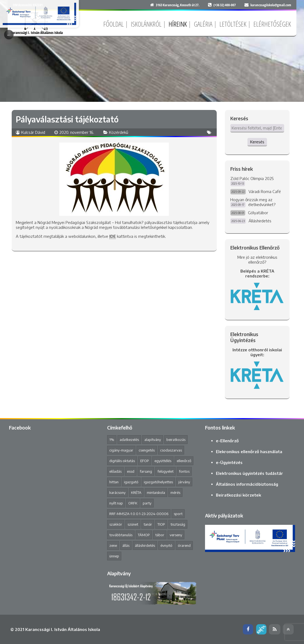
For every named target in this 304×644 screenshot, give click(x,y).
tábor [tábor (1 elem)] (160, 535)
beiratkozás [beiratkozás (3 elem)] (176, 440)
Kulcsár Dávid (33, 132)
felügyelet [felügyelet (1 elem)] (165, 471)
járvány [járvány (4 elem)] (184, 482)
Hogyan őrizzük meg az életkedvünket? (253, 202)
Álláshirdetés (260, 221)
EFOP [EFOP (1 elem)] (145, 461)
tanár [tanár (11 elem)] (148, 524)
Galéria (203, 24)
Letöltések (233, 24)
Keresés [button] (257, 142)
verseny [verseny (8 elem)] (176, 535)
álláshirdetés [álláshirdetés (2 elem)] (145, 545)
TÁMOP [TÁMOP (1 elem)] (144, 535)
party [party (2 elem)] (147, 503)
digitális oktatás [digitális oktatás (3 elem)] (122, 461)
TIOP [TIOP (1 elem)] (161, 524)
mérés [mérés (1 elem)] (175, 493)
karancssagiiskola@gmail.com (271, 5)
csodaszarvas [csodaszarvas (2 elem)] (171, 450)
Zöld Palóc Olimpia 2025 (252, 178)
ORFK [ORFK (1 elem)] (133, 503)
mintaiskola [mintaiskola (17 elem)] (156, 493)
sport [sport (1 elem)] (178, 514)
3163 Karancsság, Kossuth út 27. (178, 5)
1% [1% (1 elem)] (112, 440)
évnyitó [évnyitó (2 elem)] (166, 545)
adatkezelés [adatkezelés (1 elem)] (129, 440)
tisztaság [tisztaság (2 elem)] (178, 524)
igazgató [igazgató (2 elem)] (131, 482)
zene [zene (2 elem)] (113, 545)
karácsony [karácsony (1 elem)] (117, 493)
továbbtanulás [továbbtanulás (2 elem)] (121, 535)
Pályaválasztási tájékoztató (67, 119)
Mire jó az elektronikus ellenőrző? (257, 260)
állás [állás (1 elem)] (126, 545)
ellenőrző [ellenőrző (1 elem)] (184, 461)
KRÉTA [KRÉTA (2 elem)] (136, 493)
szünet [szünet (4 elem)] (133, 524)
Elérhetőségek (272, 24)
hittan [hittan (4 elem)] (114, 482)
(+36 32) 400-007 (225, 5)
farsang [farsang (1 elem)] (146, 471)
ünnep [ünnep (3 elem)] (114, 556)
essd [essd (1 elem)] (131, 471)
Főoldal (114, 24)
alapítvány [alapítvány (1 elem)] (153, 440)
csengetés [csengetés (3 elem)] (147, 450)
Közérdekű (119, 132)
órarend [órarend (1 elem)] (184, 545)
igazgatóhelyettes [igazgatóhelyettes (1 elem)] (158, 482)
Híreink (178, 24)
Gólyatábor (258, 213)
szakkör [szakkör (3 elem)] (116, 524)
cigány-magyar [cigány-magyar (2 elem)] (121, 450)
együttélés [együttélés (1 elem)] (163, 461)
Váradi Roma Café (265, 191)
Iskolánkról (146, 24)
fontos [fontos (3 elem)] (184, 471)
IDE (113, 236)
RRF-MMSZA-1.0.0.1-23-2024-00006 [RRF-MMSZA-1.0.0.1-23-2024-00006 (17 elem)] (139, 514)
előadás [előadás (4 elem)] (115, 471)
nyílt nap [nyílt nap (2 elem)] (116, 503)
